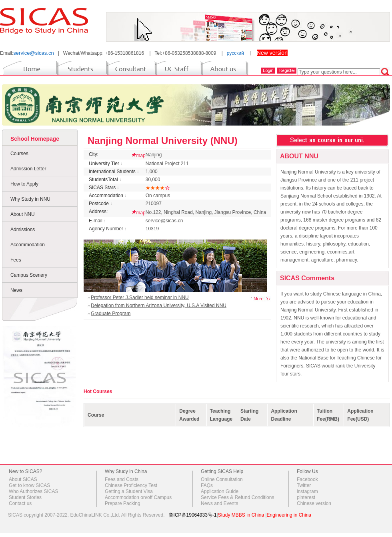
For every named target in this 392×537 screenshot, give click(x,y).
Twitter (304, 485)
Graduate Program (111, 313)
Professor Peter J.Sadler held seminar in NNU (140, 297)
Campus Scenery (29, 275)
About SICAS (23, 479)
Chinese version (314, 503)
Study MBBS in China (241, 515)
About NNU (23, 214)
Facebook (307, 479)
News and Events (219, 503)
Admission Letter (28, 169)
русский (235, 53)
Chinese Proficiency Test (131, 485)
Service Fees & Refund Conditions (237, 497)
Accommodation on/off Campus (138, 497)
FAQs (207, 485)
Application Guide (220, 491)
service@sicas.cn (33, 53)
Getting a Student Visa (129, 491)
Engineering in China (289, 515)
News (16, 290)
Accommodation (28, 245)
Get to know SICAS (29, 485)
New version (272, 53)
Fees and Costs (122, 479)
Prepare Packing (123, 503)
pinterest (306, 497)
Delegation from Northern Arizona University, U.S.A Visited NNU (159, 305)
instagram (307, 491)
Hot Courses (98, 391)
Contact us (20, 503)
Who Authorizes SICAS (33, 491)
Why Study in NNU (30, 199)
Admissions (23, 230)
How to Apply (24, 184)
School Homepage (35, 139)
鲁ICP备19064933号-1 (193, 515)
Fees (16, 260)
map (141, 156)
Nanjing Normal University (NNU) (163, 141)
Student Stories (25, 497)
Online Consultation (222, 479)
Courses (19, 154)
